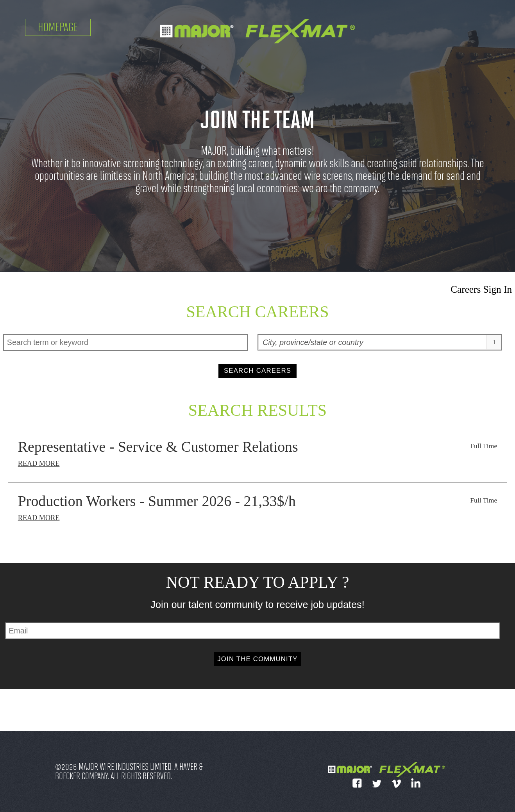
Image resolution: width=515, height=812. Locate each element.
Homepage (58, 27)
